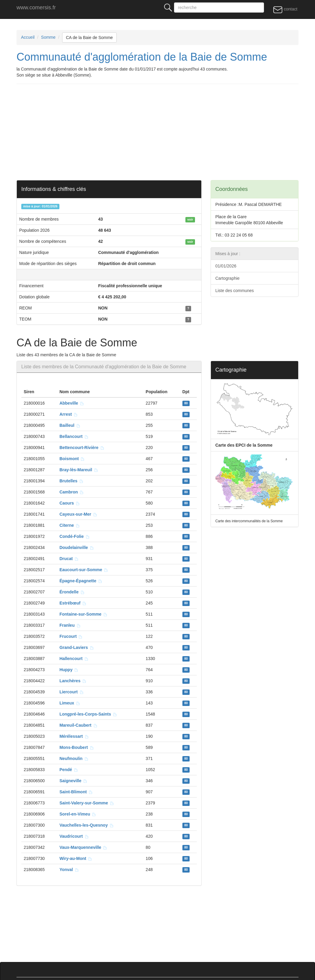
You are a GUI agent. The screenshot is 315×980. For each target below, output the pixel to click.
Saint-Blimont (76, 792)
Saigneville (73, 781)
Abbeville (72, 403)
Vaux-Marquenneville (83, 847)
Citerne (70, 525)
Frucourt (71, 636)
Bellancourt (74, 436)
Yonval (69, 870)
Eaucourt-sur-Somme (84, 570)
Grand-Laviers (77, 647)
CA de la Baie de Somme (89, 38)
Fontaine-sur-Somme (83, 614)
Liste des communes (235, 291)
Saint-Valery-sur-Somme (87, 803)
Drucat (69, 559)
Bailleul (70, 425)
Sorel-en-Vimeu (78, 814)
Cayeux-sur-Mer (78, 514)
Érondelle (72, 592)
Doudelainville (77, 547)
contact (285, 9)
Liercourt (71, 692)
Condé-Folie (75, 536)
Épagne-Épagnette (81, 581)
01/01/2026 (226, 266)
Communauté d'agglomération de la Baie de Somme (142, 57)
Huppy (69, 670)
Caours (70, 503)
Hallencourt (74, 659)
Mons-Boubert (77, 747)
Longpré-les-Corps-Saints (88, 714)
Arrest (69, 414)
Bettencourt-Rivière (82, 448)
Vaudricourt (74, 836)
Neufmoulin (74, 758)
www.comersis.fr (36, 8)
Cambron (72, 492)
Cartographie (228, 278)
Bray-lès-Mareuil (79, 470)
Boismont (72, 459)
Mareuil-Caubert (78, 725)
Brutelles (71, 481)
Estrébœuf (73, 603)
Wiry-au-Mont (76, 858)
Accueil (28, 37)
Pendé (69, 770)
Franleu (70, 625)
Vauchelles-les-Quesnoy (87, 825)
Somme (48, 37)
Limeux (70, 703)
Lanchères (73, 681)
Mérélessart (74, 736)
